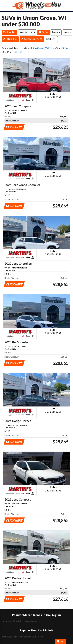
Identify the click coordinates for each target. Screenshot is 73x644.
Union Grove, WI (32, 39)
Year (67, 32)
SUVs (44, 32)
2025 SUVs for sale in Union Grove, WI (20, 621)
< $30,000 (10, 39)
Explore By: (9, 32)
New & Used (27, 32)
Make (56, 32)
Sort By (51, 39)
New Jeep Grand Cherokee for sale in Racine (23, 637)
